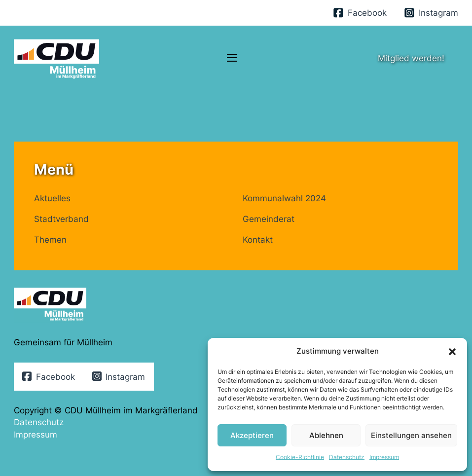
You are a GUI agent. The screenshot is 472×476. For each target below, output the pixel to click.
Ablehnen (326, 435)
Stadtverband (61, 219)
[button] (452, 352)
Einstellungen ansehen (411, 435)
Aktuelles (52, 198)
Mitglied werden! (411, 58)
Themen (50, 239)
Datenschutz (347, 457)
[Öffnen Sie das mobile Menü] (232, 58)
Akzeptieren (252, 435)
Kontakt (258, 239)
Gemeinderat (269, 219)
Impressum (384, 457)
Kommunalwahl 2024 (284, 198)
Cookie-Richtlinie (300, 457)
